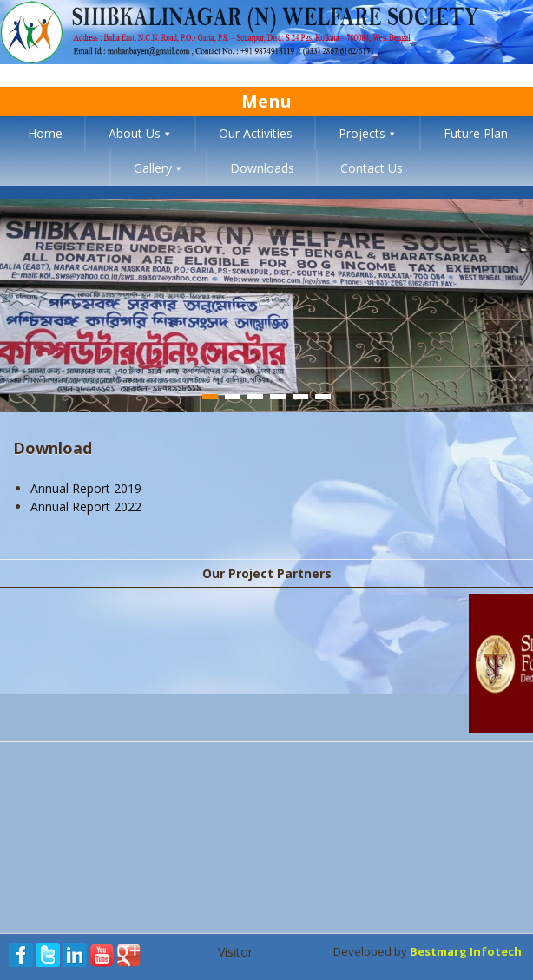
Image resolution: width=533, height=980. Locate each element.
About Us (135, 133)
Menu (266, 101)
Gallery (153, 168)
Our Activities (256, 133)
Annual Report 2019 (86, 488)
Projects (362, 133)
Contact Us (372, 168)
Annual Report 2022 (86, 506)
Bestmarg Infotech (466, 951)
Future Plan (476, 133)
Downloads (262, 168)
